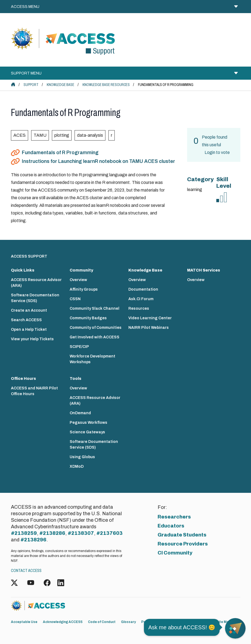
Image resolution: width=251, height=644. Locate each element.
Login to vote (217, 152)
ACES (20, 135)
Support (31, 85)
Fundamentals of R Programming (60, 153)
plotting (62, 135)
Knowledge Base (60, 85)
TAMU (40, 135)
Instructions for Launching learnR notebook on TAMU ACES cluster (98, 161)
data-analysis (90, 135)
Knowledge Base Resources (106, 85)
